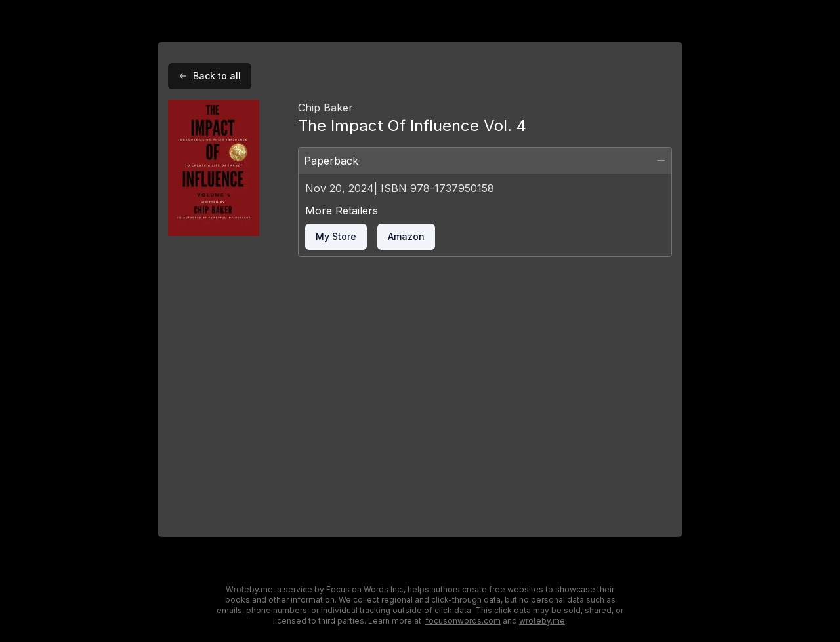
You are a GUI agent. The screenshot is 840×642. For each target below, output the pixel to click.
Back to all (210, 76)
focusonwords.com (463, 621)
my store (336, 236)
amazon (406, 236)
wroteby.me (542, 621)
